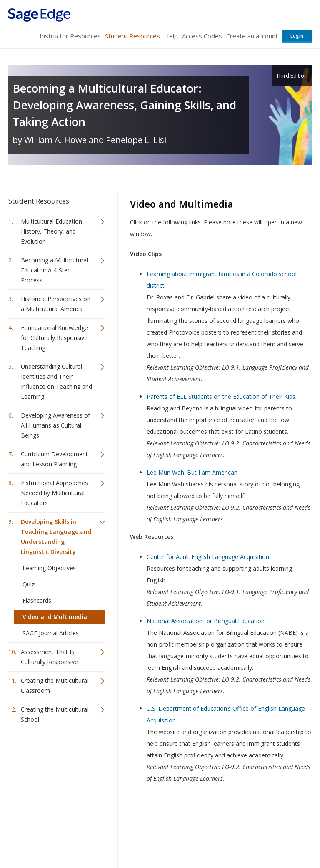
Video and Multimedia (55, 617)
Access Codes (202, 36)
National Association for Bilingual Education (206, 621)
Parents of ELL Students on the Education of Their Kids (221, 396)
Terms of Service (159, 837)
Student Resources (132, 36)
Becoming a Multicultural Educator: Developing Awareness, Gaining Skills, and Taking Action (124, 105)
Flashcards (37, 600)
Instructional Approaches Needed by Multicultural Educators (54, 493)
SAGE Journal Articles (51, 633)
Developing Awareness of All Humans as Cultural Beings (55, 425)
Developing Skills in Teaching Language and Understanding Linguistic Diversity (56, 537)
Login (297, 36)
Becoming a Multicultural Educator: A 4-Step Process (54, 270)
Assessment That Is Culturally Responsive (49, 657)
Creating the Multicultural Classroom (55, 686)
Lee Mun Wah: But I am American (192, 472)
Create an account (252, 36)
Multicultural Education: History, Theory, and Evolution (52, 231)
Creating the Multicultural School (55, 714)
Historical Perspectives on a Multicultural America (56, 304)
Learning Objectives (49, 568)
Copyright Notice (210, 837)
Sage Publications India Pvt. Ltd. (129, 817)
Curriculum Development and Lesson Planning (54, 459)
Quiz (29, 584)
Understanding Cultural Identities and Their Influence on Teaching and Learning (56, 381)
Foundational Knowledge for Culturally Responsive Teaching (54, 338)
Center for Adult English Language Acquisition (208, 557)
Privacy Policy (257, 837)
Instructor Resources (70, 36)
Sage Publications (56, 817)
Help (171, 36)
